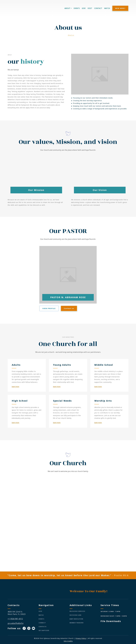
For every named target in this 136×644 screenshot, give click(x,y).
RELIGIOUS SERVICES (77, 611)
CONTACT (98, 8)
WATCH (107, 8)
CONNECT (42, 623)
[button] (120, 8)
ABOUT (67, 8)
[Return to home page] (20, 8)
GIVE (84, 8)
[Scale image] (37, 498)
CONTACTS (43, 627)
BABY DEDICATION (76, 619)
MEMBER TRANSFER (77, 623)
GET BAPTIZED (44, 630)
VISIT (90, 8)
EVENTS (77, 8)
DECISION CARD (76, 615)
